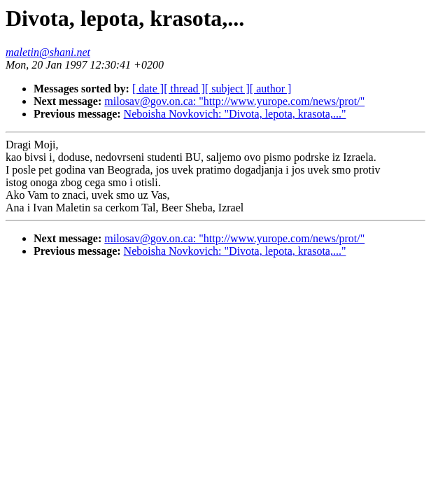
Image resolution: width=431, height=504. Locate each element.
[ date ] (148, 89)
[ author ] (271, 89)
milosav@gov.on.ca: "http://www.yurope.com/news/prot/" (234, 101)
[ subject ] (227, 89)
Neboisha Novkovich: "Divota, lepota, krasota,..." (235, 114)
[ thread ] (184, 89)
